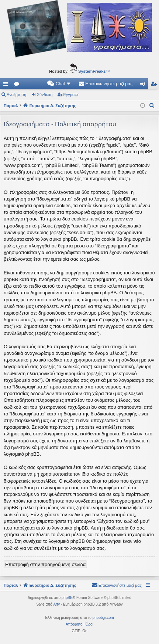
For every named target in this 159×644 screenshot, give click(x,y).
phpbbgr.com (103, 618)
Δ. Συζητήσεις (18, 85)
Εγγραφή (72, 95)
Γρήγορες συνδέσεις (7, 85)
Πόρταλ (11, 106)
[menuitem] (59, 84)
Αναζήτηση (16, 95)
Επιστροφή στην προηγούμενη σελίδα (45, 564)
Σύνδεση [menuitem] (144, 85)
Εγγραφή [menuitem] (155, 85)
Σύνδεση (45, 95)
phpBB (67, 598)
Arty (56, 604)
